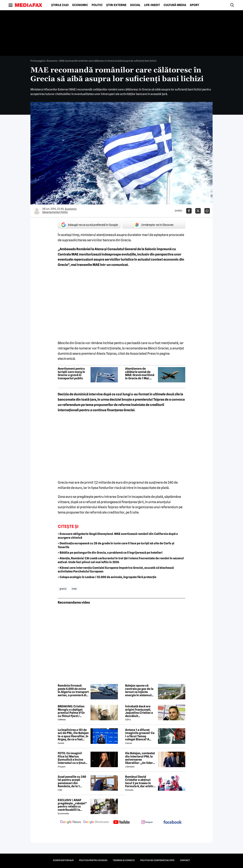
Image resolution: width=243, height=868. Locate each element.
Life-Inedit (152, 5)
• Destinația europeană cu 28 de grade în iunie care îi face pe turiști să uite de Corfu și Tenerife (116, 545)
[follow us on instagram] (147, 822)
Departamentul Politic (55, 212)
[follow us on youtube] (121, 822)
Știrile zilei (60, 5)
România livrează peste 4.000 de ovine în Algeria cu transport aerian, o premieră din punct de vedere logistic (73, 690)
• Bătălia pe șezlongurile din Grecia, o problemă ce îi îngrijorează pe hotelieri (110, 553)
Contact (185, 860)
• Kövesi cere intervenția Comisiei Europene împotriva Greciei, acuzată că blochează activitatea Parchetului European (116, 570)
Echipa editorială (63, 860)
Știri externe (116, 5)
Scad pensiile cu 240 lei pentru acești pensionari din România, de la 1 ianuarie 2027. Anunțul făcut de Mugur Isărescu (72, 782)
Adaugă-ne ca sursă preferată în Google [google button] (89, 225)
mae (74, 589)
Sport (194, 5)
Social (135, 5)
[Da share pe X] (198, 211)
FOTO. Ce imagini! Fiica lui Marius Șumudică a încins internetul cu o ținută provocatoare (72, 758)
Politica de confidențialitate (157, 860)
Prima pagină (38, 61)
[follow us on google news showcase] (96, 822)
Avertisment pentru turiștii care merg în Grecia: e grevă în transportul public (71, 373)
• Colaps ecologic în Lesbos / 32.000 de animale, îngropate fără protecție (107, 577)
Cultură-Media (175, 5)
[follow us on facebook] (173, 822)
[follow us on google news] (70, 822)
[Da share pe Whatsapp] (207, 211)
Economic (80, 5)
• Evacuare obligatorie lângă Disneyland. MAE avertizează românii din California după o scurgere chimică (118, 536)
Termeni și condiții (124, 860)
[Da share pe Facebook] (189, 211)
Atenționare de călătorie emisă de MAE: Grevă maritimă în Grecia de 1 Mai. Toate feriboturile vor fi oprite (140, 373)
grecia (63, 589)
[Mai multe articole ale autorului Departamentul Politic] (37, 211)
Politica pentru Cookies (93, 860)
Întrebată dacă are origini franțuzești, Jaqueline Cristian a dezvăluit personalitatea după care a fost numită (139, 711)
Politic (97, 5)
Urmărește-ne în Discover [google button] (154, 225)
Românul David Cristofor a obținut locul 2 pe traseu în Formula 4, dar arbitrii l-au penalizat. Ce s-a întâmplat (140, 782)
